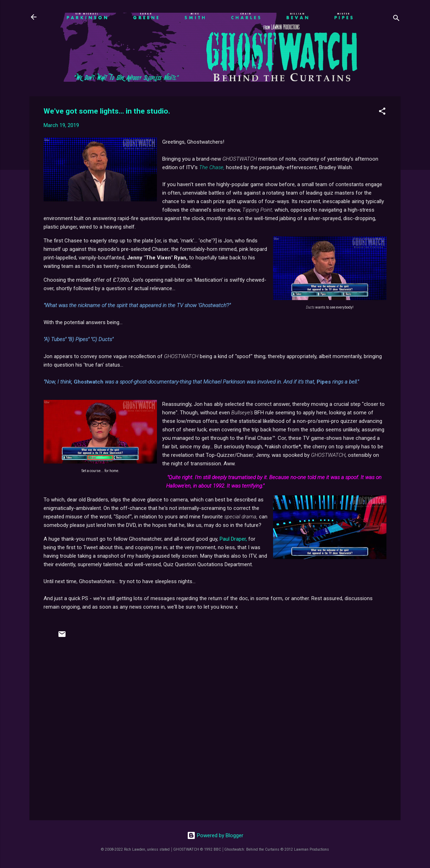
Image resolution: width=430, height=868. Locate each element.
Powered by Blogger (215, 835)
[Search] (396, 19)
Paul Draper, (233, 539)
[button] (382, 112)
